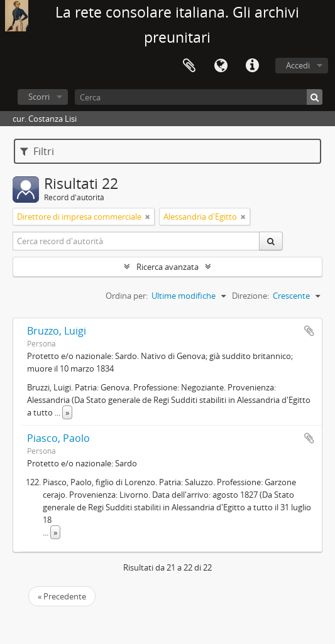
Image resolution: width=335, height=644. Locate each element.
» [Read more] (67, 412)
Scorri (39, 97)
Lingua (221, 66)
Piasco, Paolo (58, 438)
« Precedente (62, 596)
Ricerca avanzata (167, 267)
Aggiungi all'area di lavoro (309, 331)
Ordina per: (127, 296)
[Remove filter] (148, 217)
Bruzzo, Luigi (57, 331)
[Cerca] (199, 97)
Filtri (37, 151)
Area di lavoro (189, 66)
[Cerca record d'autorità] (136, 241)
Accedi (298, 65)
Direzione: (250, 296)
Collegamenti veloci (252, 66)
